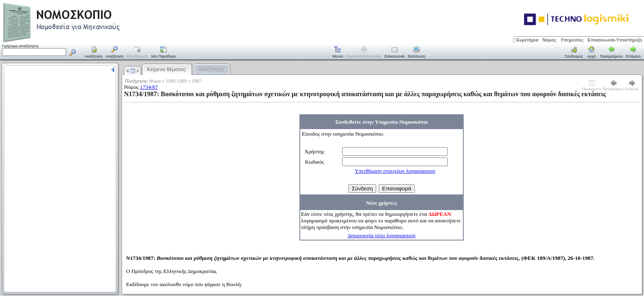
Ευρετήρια (527, 40)
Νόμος (550, 40)
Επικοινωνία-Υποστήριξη (615, 40)
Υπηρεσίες (572, 40)
